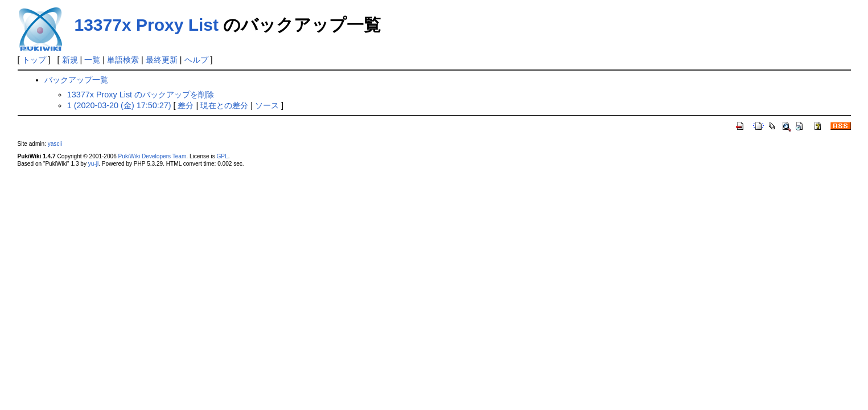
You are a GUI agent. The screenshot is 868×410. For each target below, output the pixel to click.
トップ (34, 60)
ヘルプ (196, 60)
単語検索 (123, 60)
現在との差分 (224, 105)
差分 (186, 105)
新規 (70, 60)
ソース (267, 105)
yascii (55, 144)
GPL (223, 156)
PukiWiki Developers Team (153, 156)
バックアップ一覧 (76, 80)
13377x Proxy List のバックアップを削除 (141, 95)
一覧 (92, 60)
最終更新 (162, 60)
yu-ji (93, 164)
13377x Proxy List (147, 25)
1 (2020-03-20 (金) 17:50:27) (119, 105)
